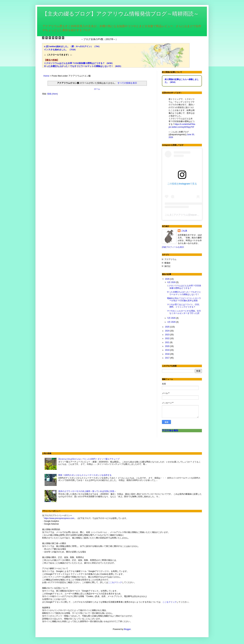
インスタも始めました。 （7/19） (60, 50)
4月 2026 (172, 322)
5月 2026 (172, 318)
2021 (168, 342)
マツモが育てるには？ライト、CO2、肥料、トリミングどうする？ (184, 306)
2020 (168, 346)
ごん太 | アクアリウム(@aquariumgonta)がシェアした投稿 (195, 215)
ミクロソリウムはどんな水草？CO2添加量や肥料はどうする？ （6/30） (79, 63)
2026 (168, 279)
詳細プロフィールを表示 (173, 247)
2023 (168, 335)
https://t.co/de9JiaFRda (185, 124)
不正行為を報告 (170, 430)
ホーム (97, 89)
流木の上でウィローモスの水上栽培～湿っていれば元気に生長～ (87, 491)
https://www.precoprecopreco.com (59, 518)
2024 (168, 331)
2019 (168, 350)
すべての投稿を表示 (127, 83)
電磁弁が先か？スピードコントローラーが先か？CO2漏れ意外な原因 (184, 299)
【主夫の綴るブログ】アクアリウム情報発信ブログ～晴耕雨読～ (121, 14)
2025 (168, 327)
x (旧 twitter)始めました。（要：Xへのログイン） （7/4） (72, 46)
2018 (168, 354)
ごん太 (184, 231)
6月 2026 (172, 282)
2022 (168, 338)
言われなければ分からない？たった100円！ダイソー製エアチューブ (89, 459)
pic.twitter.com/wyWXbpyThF (181, 127)
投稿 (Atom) (53, 94)
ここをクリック (115, 582)
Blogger (127, 629)
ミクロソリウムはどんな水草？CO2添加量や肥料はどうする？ (184, 287)
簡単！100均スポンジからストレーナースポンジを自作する (85, 475)
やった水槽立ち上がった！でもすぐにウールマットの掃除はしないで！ (184, 293)
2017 (168, 358)
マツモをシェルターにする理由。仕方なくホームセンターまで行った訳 (184, 312)
